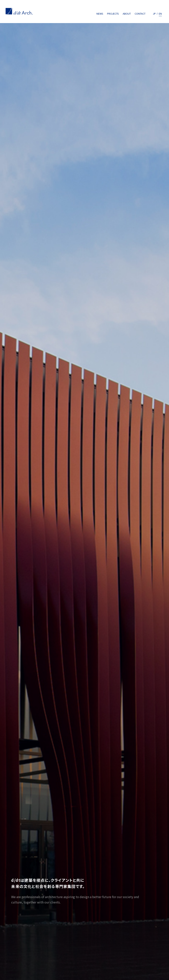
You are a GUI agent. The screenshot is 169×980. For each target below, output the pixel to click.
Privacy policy (17, 947)
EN (160, 14)
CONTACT (140, 14)
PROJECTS (113, 14)
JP (154, 14)
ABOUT (127, 14)
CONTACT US (145, 844)
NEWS (100, 14)
